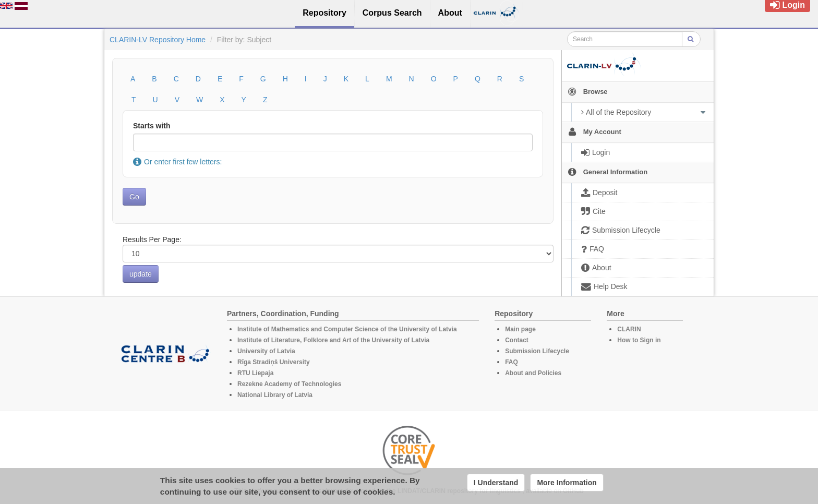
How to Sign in (639, 340)
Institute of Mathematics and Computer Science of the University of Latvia (347, 329)
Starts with (152, 126)
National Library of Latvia (275, 395)
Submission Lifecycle (537, 351)
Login (787, 5)
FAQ (512, 362)
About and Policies (533, 373)
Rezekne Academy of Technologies (289, 384)
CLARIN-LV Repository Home (158, 40)
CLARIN (629, 329)
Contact (517, 340)
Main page (520, 329)
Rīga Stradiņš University (274, 362)
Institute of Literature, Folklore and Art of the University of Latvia (333, 340)
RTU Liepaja (255, 373)
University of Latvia (266, 351)
